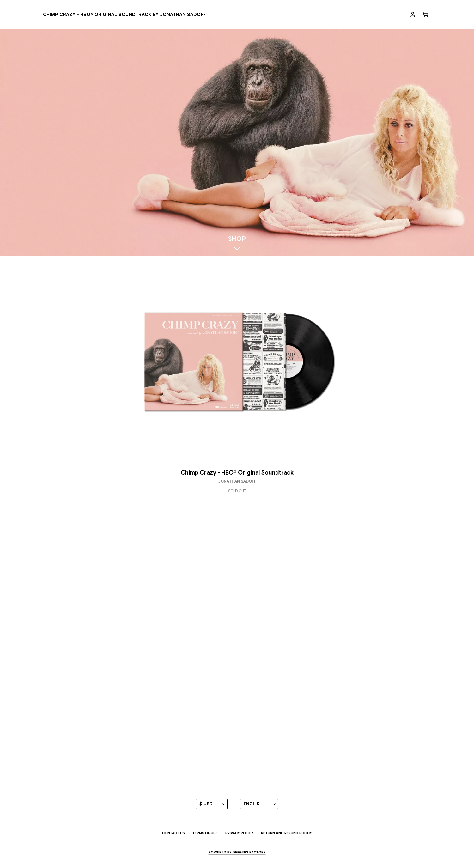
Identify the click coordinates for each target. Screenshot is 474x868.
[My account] (413, 15)
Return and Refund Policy (286, 833)
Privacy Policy (239, 833)
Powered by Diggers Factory (237, 852)
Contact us (173, 833)
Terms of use (205, 833)
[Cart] (425, 15)
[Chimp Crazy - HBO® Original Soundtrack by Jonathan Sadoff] (124, 15)
